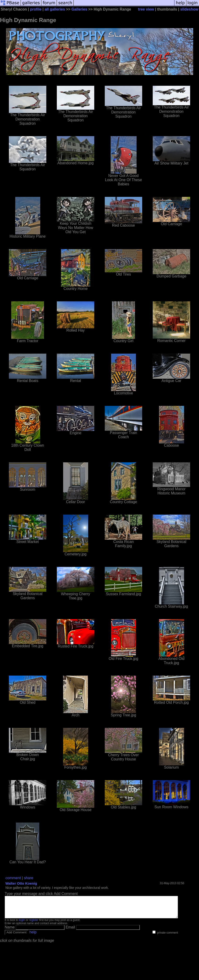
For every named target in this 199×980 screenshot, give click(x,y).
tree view (146, 9)
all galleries (55, 9)
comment (13, 878)
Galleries (79, 9)
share (29, 878)
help (33, 936)
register (34, 924)
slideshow (189, 9)
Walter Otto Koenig (21, 883)
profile (36, 9)
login (22, 924)
